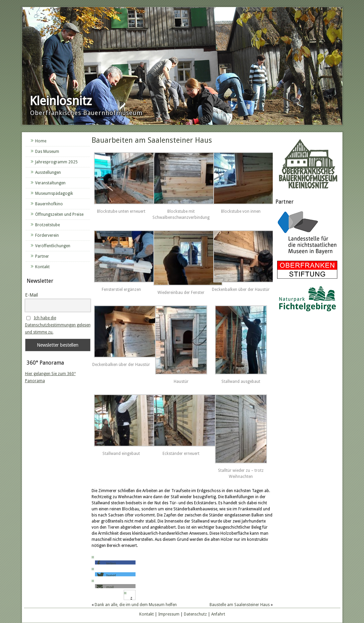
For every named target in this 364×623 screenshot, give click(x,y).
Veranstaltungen (50, 183)
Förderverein (47, 235)
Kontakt (42, 267)
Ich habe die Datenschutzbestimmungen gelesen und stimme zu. (58, 325)
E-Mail (31, 295)
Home (41, 141)
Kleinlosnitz (61, 101)
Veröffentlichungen (53, 246)
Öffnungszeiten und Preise (59, 214)
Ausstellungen (48, 172)
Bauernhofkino (49, 204)
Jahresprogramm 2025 (56, 162)
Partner (42, 256)
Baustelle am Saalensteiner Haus (240, 605)
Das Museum (47, 152)
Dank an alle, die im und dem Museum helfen (136, 605)
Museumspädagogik (54, 193)
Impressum (169, 614)
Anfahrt (218, 614)
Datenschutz (195, 614)
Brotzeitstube (47, 225)
